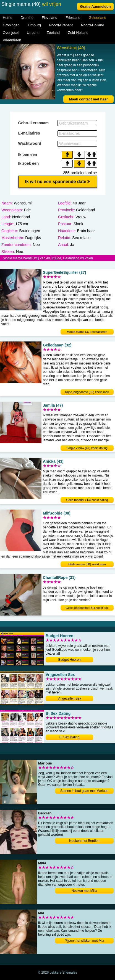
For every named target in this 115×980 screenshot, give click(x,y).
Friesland (73, 18)
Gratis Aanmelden (96, 7)
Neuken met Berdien (84, 841)
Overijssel (11, 33)
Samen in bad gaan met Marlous (84, 791)
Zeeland (53, 33)
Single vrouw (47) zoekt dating (87, 448)
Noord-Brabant (61, 25)
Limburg (34, 25)
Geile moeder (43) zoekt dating (87, 500)
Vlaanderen (12, 40)
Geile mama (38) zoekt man (87, 564)
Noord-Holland (93, 25)
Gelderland (98, 18)
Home (8, 18)
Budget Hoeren (70, 660)
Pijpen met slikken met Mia (84, 941)
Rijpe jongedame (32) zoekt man (87, 392)
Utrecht (33, 33)
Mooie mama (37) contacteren (87, 332)
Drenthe (27, 18)
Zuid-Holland (78, 33)
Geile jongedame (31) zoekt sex (87, 608)
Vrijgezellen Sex (69, 698)
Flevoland (49, 18)
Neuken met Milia (84, 891)
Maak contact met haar (88, 99)
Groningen (11, 25)
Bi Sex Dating (70, 737)
